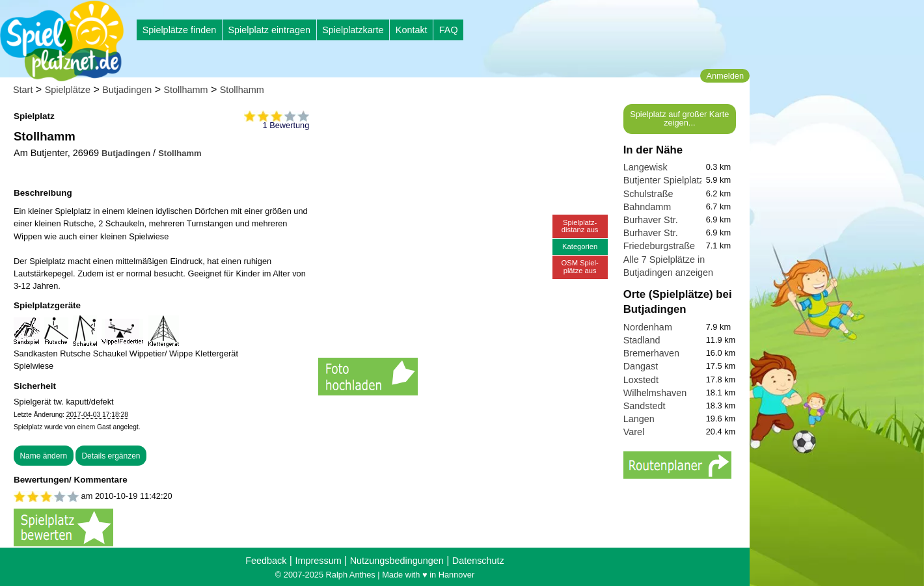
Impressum (318, 561)
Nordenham (648, 327)
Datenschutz (478, 561)
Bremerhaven (651, 353)
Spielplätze (68, 90)
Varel (634, 432)
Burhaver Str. (651, 220)
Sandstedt (645, 406)
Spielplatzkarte (353, 30)
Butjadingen (127, 90)
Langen (639, 419)
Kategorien (580, 246)
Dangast (641, 366)
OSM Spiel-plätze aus (580, 266)
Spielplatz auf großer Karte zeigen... (679, 118)
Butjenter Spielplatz (664, 180)
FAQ (449, 30)
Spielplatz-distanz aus (580, 226)
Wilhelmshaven (655, 393)
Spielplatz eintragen (269, 30)
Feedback (266, 561)
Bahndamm (647, 207)
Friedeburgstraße (659, 246)
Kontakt (412, 30)
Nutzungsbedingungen (397, 561)
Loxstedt (641, 380)
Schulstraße (648, 194)
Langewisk (645, 167)
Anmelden (725, 76)
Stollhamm (186, 90)
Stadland (642, 340)
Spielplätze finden (180, 30)
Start (23, 90)
